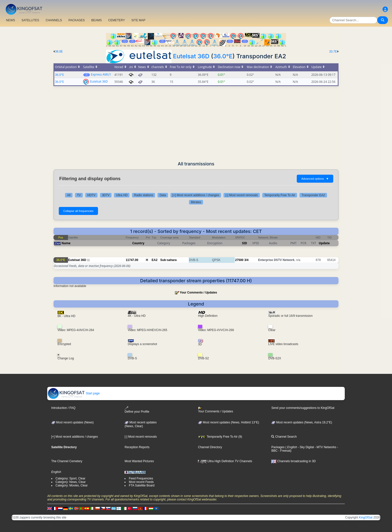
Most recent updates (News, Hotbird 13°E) (228, 422)
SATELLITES (30, 20)
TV (79, 195)
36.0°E (223, 56)
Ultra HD (122, 195)
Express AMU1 (101, 74)
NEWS (10, 20)
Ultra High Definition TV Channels (225, 461)
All (69, 195)
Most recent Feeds (141, 482)
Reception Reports (137, 447)
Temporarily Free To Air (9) (220, 437)
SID (244, 243)
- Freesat (284, 451)
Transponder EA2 (313, 195)
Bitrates (196, 202)
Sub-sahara (168, 260)
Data (163, 195)
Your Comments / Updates (198, 293)
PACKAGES (77, 20)
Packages (278, 447)
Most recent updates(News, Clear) (140, 424)
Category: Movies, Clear (72, 485)
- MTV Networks (325, 447)
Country (138, 243)
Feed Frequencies (141, 478)
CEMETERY (116, 20)
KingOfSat (366, 517)
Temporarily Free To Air (280, 195)
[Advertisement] (196, 124)
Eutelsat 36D (191, 56)
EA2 (155, 260)
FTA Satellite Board (142, 485)
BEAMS (96, 20)
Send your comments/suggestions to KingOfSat (303, 408)
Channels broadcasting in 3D (293, 461)
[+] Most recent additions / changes (196, 195)
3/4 (246, 260)
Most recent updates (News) (72, 422)
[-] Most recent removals (242, 195)
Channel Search (284, 437)
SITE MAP (138, 20)
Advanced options (315, 179)
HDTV (91, 195)
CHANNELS (54, 20)
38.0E (59, 52)
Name (66, 243)
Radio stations (143, 195)
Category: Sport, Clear (70, 478)
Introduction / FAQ (63, 408)
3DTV (106, 195)
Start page (74, 393)
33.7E (333, 52)
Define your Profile (137, 410)
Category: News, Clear (71, 482)
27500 (239, 260)
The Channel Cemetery (67, 461)
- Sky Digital (305, 447)
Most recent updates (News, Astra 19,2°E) (302, 422)
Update (324, 243)
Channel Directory (210, 447)
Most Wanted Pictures (139, 461)
